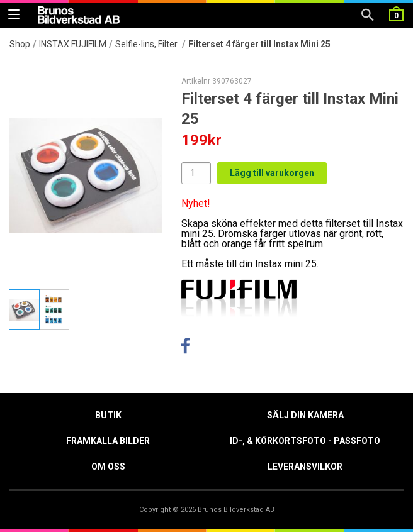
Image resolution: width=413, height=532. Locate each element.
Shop (20, 44)
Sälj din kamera (305, 415)
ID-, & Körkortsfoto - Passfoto (305, 441)
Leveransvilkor (305, 467)
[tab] (24, 309)
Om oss (108, 467)
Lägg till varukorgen (272, 173)
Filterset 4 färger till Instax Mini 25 (259, 44)
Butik (108, 415)
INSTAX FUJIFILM (73, 44)
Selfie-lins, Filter (147, 44)
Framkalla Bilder (108, 441)
